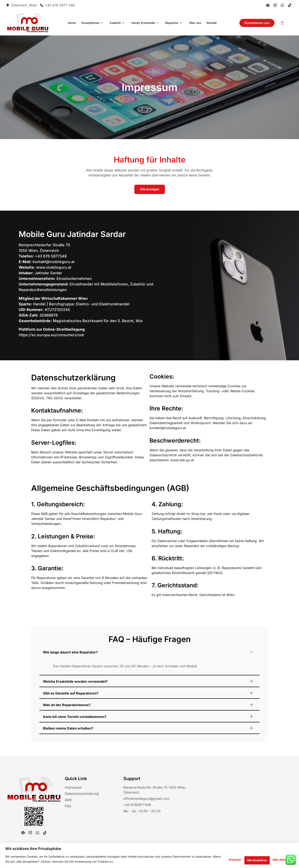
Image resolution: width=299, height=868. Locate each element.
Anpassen (211, 859)
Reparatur (172, 23)
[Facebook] (268, 5)
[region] (149, 856)
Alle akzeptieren (277, 859)
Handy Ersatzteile (145, 23)
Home (77, 23)
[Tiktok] (290, 5)
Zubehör (119, 23)
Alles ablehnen (242, 859)
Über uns (192, 23)
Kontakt (206, 23)
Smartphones (95, 23)
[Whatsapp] (282, 5)
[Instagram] (275, 5)
